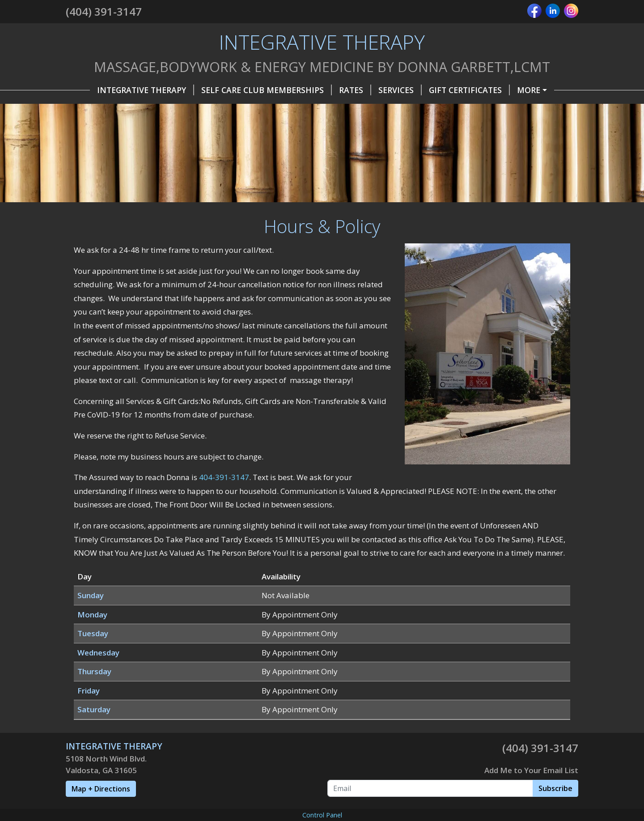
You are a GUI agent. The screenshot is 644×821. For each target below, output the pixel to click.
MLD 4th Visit (106, 185)
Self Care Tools (324, 109)
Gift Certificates (445, 90)
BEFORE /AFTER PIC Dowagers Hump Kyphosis (357, 147)
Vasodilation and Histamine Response (162, 147)
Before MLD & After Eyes (318, 166)
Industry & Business (513, 109)
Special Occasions (413, 109)
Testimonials (245, 109)
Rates (331, 90)
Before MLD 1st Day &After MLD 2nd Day (164, 166)
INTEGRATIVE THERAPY (121, 90)
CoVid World (105, 128)
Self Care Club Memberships (242, 90)
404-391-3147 (224, 572)
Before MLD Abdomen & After (450, 166)
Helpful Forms (110, 109)
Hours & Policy (530, 90)
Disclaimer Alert (183, 185)
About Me (179, 109)
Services (376, 90)
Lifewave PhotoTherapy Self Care (221, 128)
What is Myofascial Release (370, 128)
